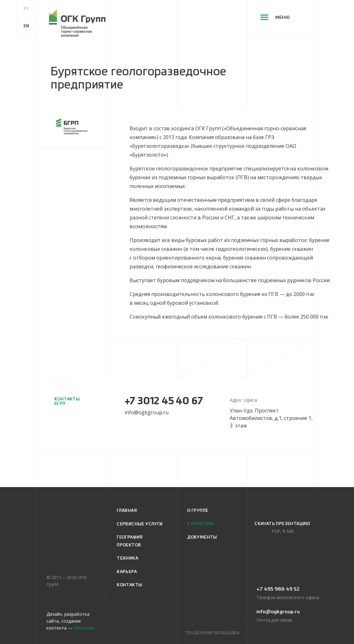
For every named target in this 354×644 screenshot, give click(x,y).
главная (127, 510)
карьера (127, 572)
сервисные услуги (140, 524)
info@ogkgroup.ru (147, 412)
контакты (129, 585)
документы (202, 537)
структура (201, 524)
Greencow (84, 628)
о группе (198, 510)
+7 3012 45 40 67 (164, 401)
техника (127, 558)
